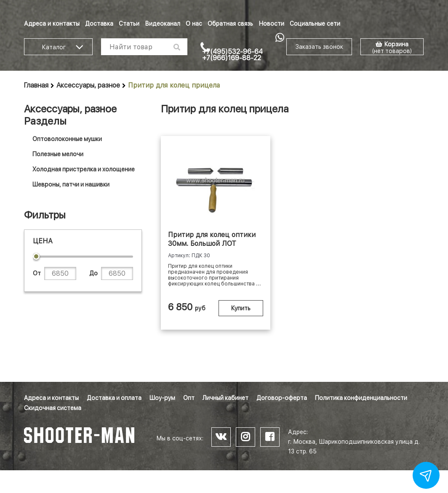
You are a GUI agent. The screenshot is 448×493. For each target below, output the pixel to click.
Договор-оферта (282, 398)
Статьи (129, 24)
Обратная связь (230, 24)
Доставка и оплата (114, 398)
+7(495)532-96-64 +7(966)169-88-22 (232, 55)
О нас (194, 24)
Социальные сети (315, 24)
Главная (36, 85)
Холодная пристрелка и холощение (84, 169)
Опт (189, 398)
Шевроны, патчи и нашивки (71, 184)
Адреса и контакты (52, 24)
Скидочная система (53, 408)
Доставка (99, 24)
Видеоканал (163, 24)
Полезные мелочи (58, 154)
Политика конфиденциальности (361, 398)
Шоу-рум (162, 398)
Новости (271, 24)
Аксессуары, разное (88, 85)
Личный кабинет (225, 398)
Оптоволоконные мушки (67, 139)
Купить (241, 308)
